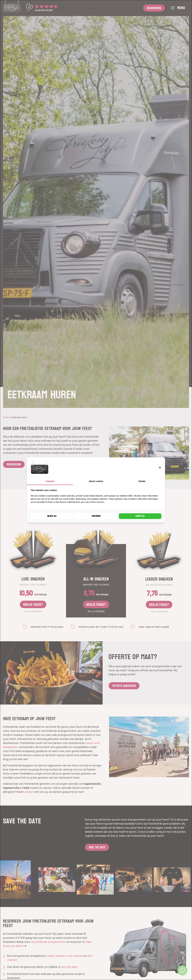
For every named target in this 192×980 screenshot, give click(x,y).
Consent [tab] (50, 481)
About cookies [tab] (96, 481)
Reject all (52, 516)
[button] (160, 468)
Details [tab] (142, 481)
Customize (96, 516)
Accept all (140, 516)
